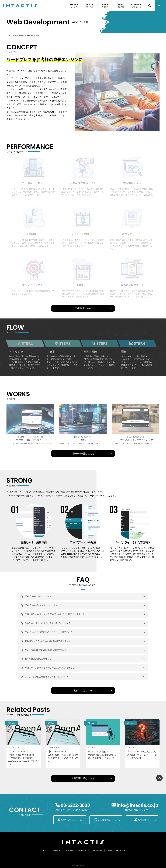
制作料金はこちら (83, 690)
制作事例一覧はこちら (83, 454)
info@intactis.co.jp (137, 805)
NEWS (121, 6)
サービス (44, 851)
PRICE (105, 6)
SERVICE (74, 6)
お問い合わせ (96, 851)
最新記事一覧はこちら (83, 778)
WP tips (12, 723)
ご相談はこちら (83, 308)
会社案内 (82, 851)
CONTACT (136, 6)
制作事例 (57, 851)
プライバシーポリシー (116, 851)
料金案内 (70, 851)
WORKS (89, 6)
